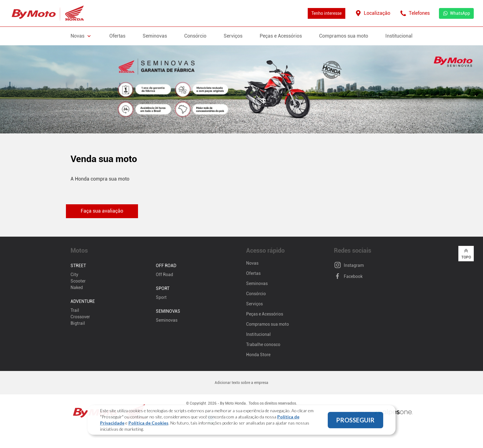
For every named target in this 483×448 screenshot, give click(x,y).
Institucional (399, 36)
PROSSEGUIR (355, 423)
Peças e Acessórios (281, 36)
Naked (77, 287)
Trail (75, 310)
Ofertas (117, 36)
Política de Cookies (148, 426)
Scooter (78, 281)
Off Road (164, 275)
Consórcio (195, 36)
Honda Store (258, 355)
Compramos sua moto (344, 36)
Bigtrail (78, 323)
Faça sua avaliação (102, 211)
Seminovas (155, 36)
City (74, 275)
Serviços (233, 36)
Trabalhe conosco (263, 344)
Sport (161, 297)
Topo (466, 253)
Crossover (80, 317)
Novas (252, 263)
